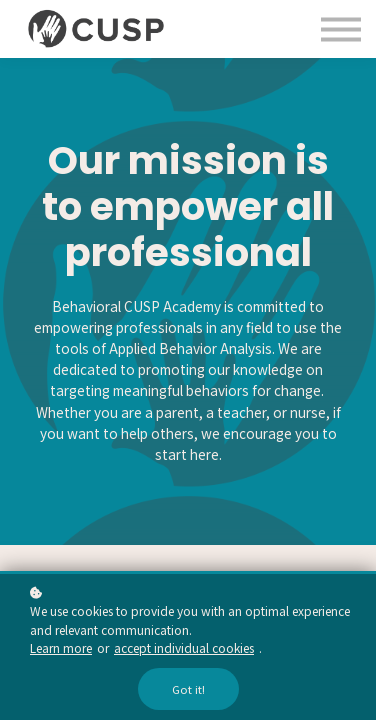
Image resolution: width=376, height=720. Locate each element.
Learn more (61, 647)
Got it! (188, 689)
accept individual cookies (184, 647)
